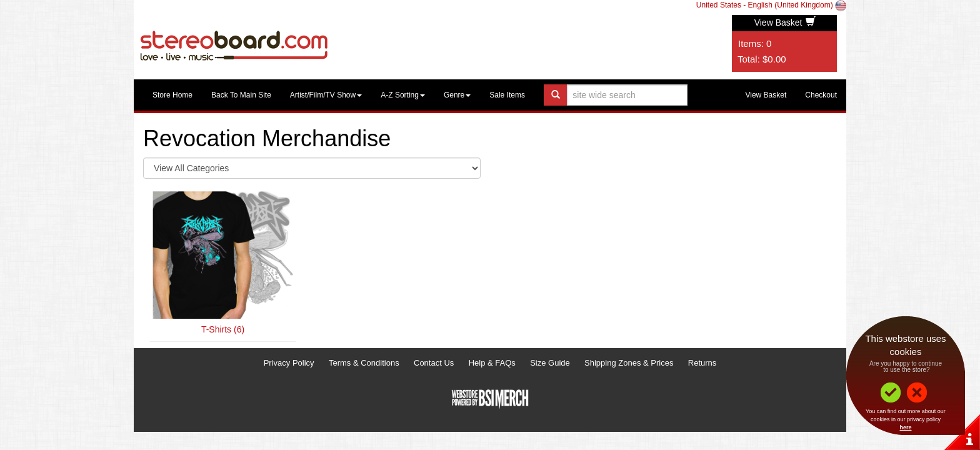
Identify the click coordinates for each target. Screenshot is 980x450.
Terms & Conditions (364, 363)
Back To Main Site (241, 95)
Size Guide (550, 363)
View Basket (785, 22)
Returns (702, 363)
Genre (457, 95)
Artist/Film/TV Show (326, 95)
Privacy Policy (289, 363)
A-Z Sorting (403, 95)
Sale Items (507, 95)
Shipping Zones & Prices (629, 363)
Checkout (821, 95)
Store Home (172, 95)
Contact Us (434, 363)
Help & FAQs (492, 363)
